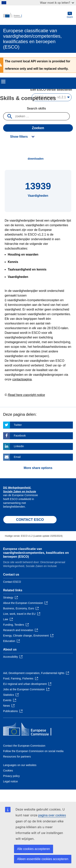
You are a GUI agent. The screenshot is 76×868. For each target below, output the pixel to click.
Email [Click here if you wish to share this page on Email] (17, 457)
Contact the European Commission (24, 746)
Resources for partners (17, 757)
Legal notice (10, 781)
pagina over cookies (52, 815)
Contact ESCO (12, 582)
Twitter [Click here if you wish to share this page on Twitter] (18, 425)
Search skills (37, 108)
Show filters (19, 137)
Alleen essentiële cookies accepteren (43, 859)
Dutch (70, 15)
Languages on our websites (20, 765)
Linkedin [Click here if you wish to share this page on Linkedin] (19, 446)
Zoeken (38, 128)
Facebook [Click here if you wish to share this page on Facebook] (20, 436)
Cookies (8, 771)
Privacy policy (11, 776)
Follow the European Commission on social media (33, 751)
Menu (3, 82)
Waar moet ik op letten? (57, 3)
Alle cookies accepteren (34, 849)
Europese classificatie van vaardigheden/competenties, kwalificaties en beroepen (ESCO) (36, 553)
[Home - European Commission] (35, 15)
